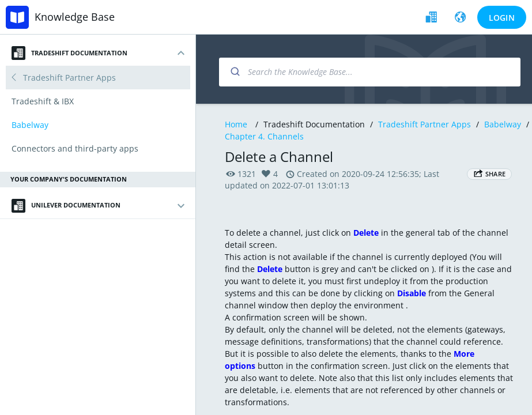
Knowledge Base (75, 17)
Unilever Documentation (66, 206)
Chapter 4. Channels (264, 136)
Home (236, 124)
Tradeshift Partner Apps (425, 124)
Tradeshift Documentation (69, 53)
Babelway (503, 124)
